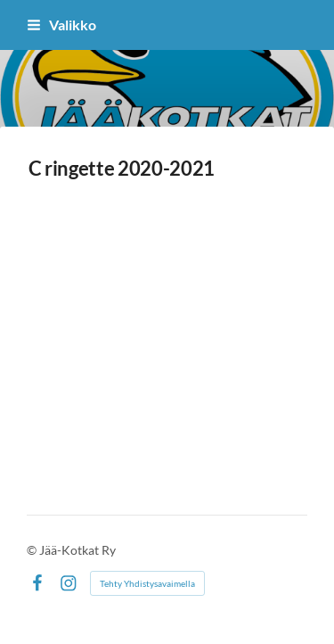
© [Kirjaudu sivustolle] (33, 550)
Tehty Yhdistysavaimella (147, 583)
